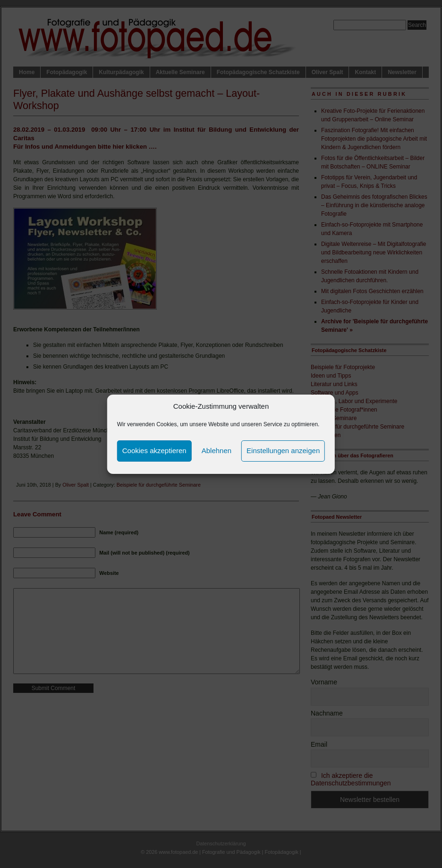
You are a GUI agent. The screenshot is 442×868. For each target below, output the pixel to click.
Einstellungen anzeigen (283, 451)
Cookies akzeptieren (154, 451)
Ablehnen (217, 451)
